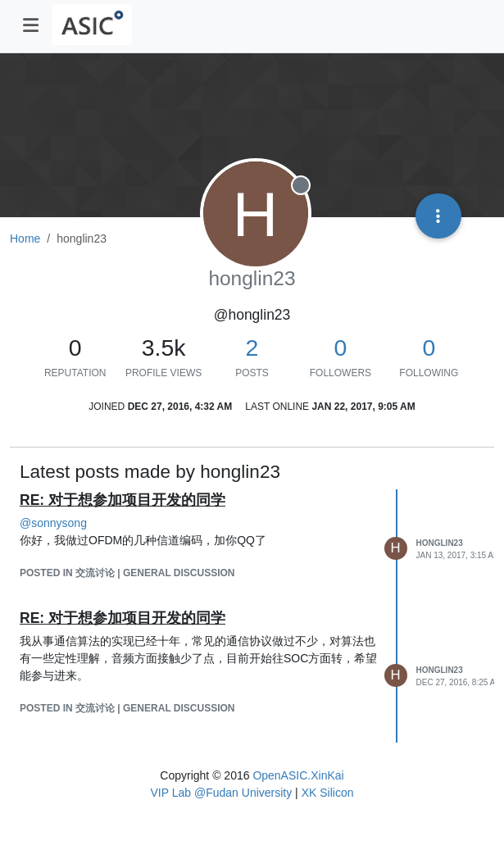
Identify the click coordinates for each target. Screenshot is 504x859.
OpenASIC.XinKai (298, 775)
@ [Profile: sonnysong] (53, 523)
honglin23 (440, 543)
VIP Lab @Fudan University (222, 793)
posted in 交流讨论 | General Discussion (127, 573)
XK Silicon (328, 793)
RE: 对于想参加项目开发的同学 (123, 500)
